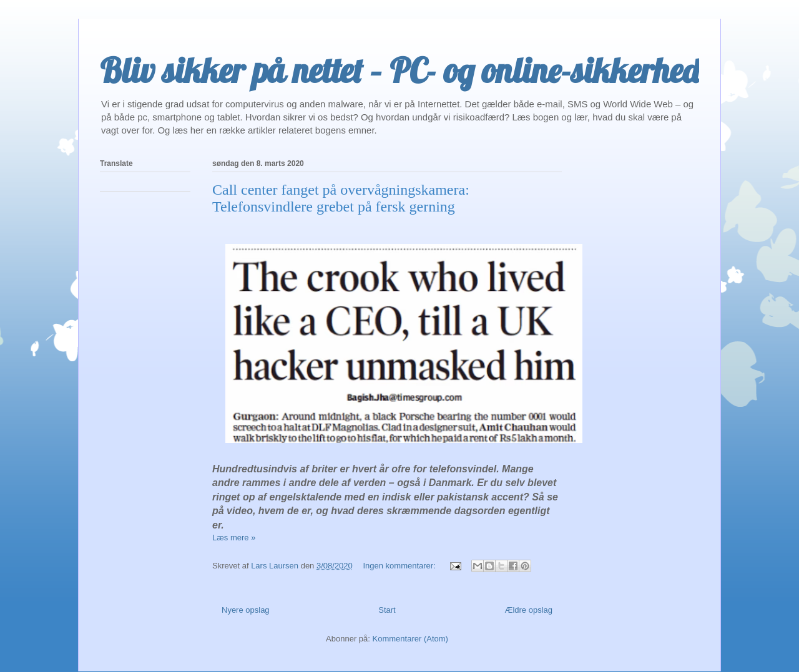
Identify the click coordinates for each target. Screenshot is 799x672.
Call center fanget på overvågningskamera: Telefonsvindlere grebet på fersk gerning (341, 198)
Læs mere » (234, 538)
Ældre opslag (528, 610)
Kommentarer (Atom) (410, 639)
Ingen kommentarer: (400, 566)
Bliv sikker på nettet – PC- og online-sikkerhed (399, 71)
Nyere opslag (246, 610)
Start (387, 610)
